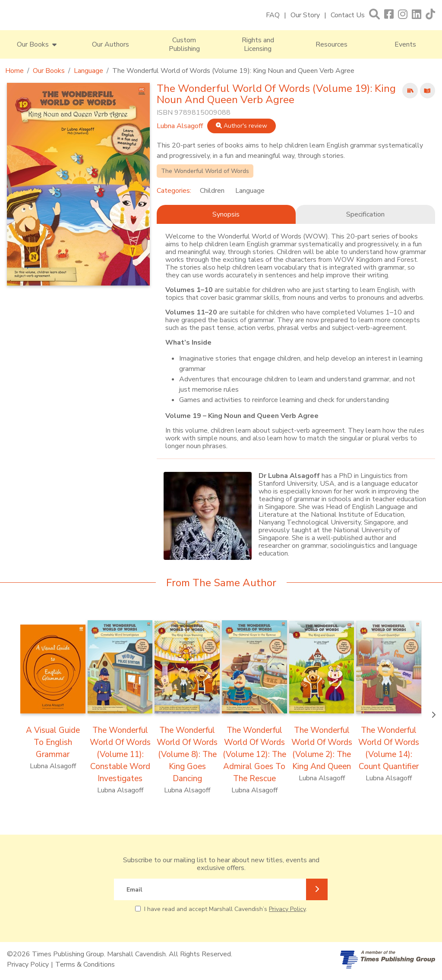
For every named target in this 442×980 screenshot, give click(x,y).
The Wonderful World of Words (205, 171)
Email (134, 890)
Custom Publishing (184, 44)
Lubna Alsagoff (180, 126)
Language (88, 71)
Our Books (49, 71)
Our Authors (110, 44)
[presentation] (433, 715)
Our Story (305, 15)
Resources (331, 44)
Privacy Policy (287, 909)
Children (212, 191)
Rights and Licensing (258, 44)
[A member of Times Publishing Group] (388, 960)
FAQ (273, 15)
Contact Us (348, 15)
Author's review (242, 126)
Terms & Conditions (85, 964)
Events (405, 44)
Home (14, 71)
